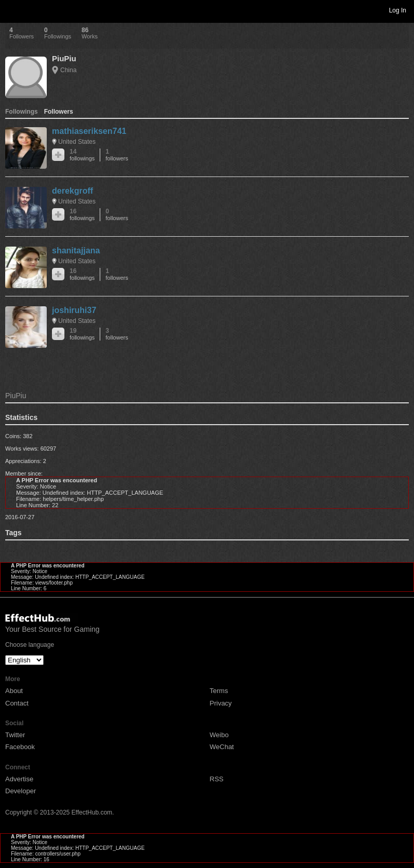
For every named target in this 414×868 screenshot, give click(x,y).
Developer (21, 791)
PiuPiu (64, 58)
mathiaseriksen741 (89, 131)
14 (82, 155)
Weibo (219, 735)
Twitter (15, 735)
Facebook (20, 747)
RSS (217, 779)
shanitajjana (76, 250)
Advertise (19, 779)
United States (77, 142)
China (68, 70)
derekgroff (72, 191)
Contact (17, 703)
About (14, 691)
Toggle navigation (12, 10)
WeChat (222, 747)
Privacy (221, 703)
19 (82, 334)
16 (82, 215)
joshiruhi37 (74, 310)
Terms (219, 691)
